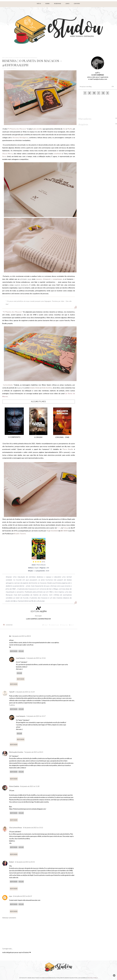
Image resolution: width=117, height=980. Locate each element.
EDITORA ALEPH (7, 58)
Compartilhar (54, 625)
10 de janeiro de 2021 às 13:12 (33, 828)
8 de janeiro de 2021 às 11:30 (30, 786)
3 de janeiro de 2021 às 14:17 (36, 716)
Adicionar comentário (9, 918)
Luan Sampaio (21, 658)
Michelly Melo (93, 978)
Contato (77, 4)
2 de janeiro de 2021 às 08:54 (21, 636)
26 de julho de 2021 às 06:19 (22, 896)
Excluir (21, 651)
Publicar (64, 625)
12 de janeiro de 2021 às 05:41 (25, 862)
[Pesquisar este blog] (93, 87)
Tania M (12, 692)
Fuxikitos (12, 705)
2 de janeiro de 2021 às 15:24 (25, 692)
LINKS (67, 4)
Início (39, 4)
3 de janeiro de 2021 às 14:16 (36, 658)
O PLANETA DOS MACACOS (22, 58)
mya (11, 896)
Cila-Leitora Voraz (15, 828)
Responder (14, 651)
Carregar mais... (7, 949)
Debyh (11, 862)
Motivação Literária (16, 752)
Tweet (45, 625)
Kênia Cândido (14, 786)
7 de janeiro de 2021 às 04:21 (34, 752)
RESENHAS (58, 4)
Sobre (47, 4)
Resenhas (34, 58)
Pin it (72, 625)
